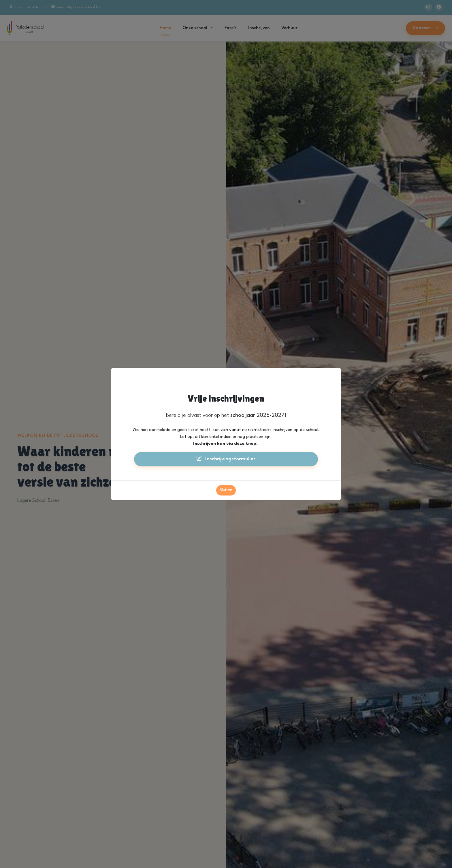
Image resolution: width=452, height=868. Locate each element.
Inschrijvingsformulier (226, 446)
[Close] (334, 363)
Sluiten (226, 478)
